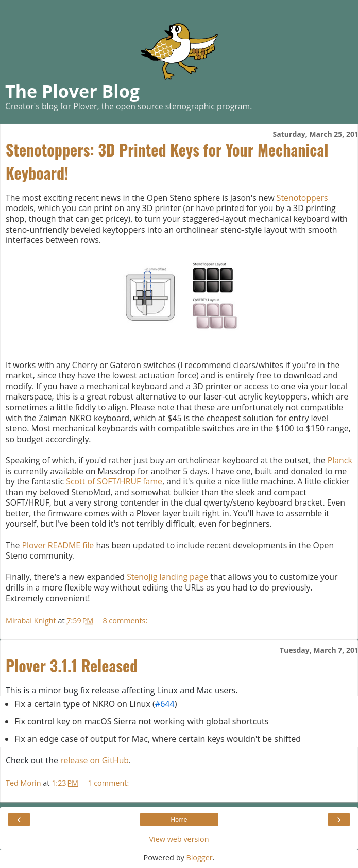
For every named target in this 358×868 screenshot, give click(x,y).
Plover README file (58, 545)
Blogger (199, 857)
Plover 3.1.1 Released (72, 665)
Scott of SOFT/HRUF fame (114, 481)
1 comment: (108, 783)
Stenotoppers (302, 198)
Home (179, 820)
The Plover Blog (72, 91)
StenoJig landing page (167, 577)
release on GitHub (95, 760)
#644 (165, 704)
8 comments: (125, 621)
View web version (179, 839)
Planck (340, 460)
